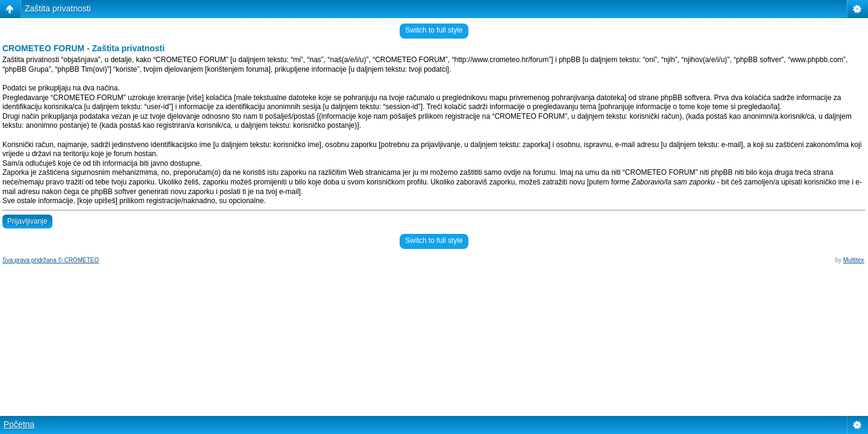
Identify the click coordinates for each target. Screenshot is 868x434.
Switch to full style (434, 30)
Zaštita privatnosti (58, 8)
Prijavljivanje (27, 221)
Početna (19, 424)
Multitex (854, 260)
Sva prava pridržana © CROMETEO (51, 260)
